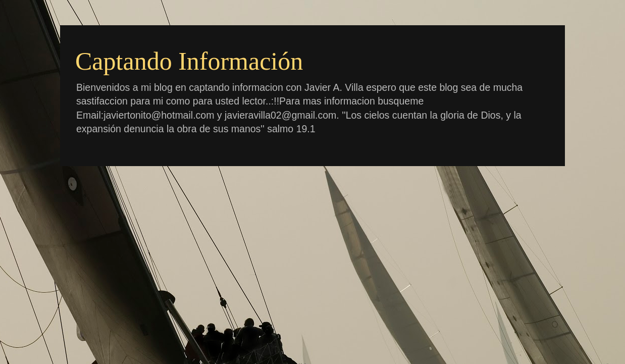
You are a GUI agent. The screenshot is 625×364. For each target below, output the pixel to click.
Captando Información (189, 61)
